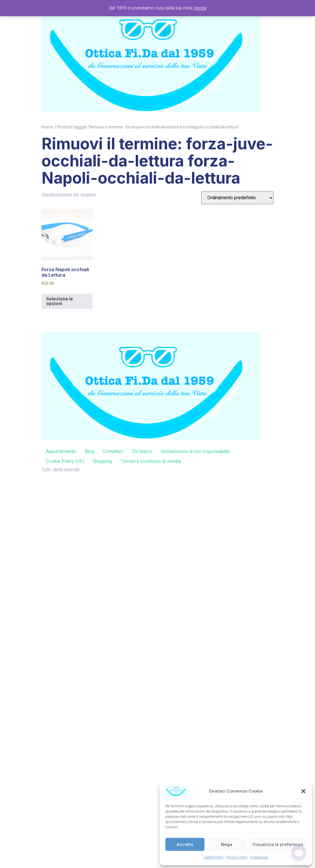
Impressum (259, 857)
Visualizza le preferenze (278, 844)
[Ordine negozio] (237, 198)
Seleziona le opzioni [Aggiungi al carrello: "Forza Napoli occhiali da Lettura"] (60, 301)
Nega (227, 844)
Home (47, 127)
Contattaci (113, 452)
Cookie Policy (213, 857)
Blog (89, 452)
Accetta (185, 844)
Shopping (102, 461)
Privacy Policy (237, 857)
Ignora (200, 8)
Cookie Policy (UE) (65, 461)
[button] (303, 791)
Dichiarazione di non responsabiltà (195, 452)
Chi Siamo (142, 452)
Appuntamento (61, 452)
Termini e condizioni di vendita (151, 461)
